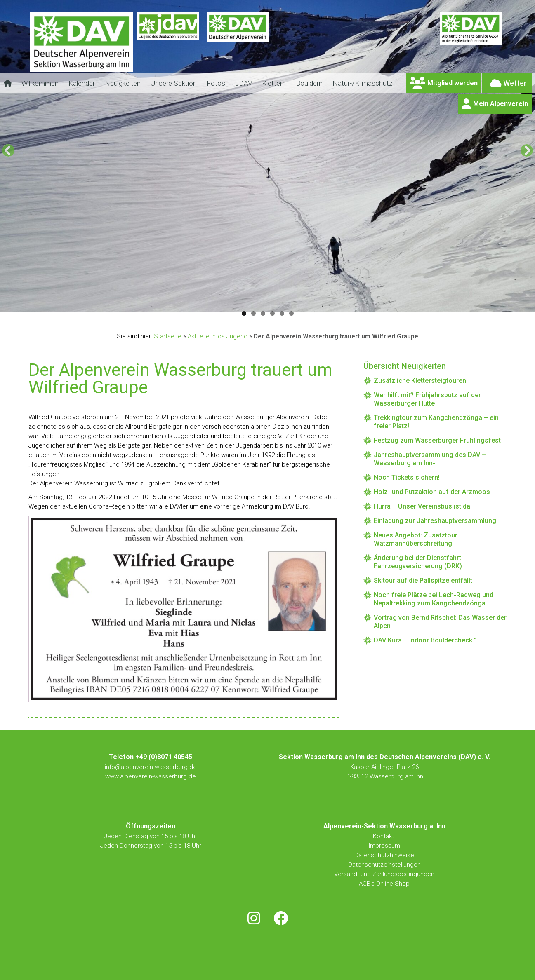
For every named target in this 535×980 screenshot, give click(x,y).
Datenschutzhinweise (384, 855)
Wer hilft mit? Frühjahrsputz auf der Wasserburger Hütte (427, 399)
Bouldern (309, 83)
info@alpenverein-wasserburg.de (151, 767)
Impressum (384, 846)
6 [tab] (291, 313)
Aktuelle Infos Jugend (218, 336)
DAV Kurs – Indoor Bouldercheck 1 (426, 640)
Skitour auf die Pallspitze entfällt (423, 580)
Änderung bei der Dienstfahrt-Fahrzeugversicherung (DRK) (419, 562)
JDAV (244, 83)
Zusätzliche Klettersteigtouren (420, 381)
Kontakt (384, 836)
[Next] (527, 150)
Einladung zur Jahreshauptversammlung (435, 521)
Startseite (168, 336)
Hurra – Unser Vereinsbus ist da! (423, 506)
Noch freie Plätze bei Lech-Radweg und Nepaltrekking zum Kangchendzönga (434, 599)
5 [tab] (282, 313)
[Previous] (8, 150)
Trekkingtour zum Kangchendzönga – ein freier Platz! (436, 422)
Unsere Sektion (174, 83)
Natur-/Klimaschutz (362, 83)
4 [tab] (272, 313)
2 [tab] (253, 313)
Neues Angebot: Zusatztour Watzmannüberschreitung (416, 539)
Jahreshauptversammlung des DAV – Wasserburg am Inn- (430, 459)
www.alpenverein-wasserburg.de (151, 776)
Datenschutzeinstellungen (384, 865)
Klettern (274, 83)
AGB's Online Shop (384, 884)
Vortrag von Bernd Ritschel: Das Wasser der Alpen (440, 622)
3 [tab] (263, 313)
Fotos (216, 83)
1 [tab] (244, 313)
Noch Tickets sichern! (407, 477)
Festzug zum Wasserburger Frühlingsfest (437, 440)
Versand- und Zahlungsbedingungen (384, 874)
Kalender (82, 83)
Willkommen (40, 83)
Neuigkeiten (123, 83)
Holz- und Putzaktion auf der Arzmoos (432, 492)
